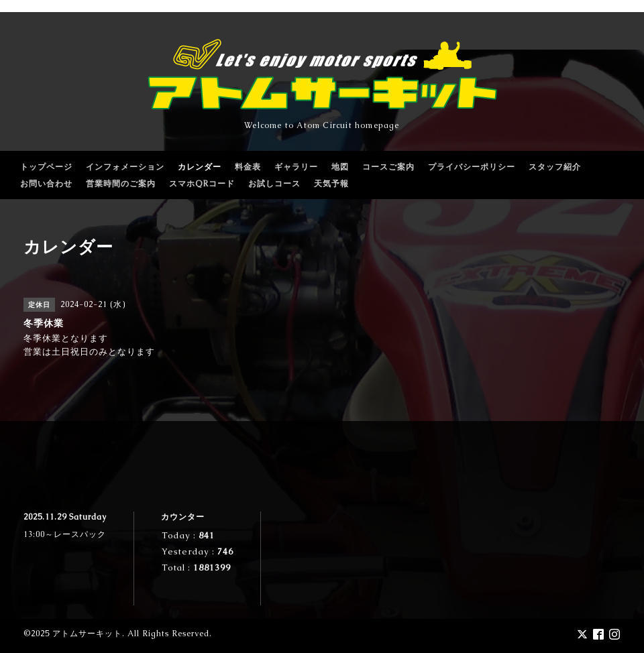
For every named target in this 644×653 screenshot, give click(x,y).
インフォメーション (125, 167)
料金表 (248, 167)
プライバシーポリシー (472, 167)
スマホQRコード (202, 184)
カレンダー (200, 167)
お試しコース (274, 184)
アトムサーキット (87, 634)
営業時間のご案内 (121, 184)
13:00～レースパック (65, 534)
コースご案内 (388, 167)
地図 (340, 167)
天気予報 (331, 184)
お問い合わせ (46, 184)
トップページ (46, 167)
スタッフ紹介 (555, 167)
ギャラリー (296, 167)
